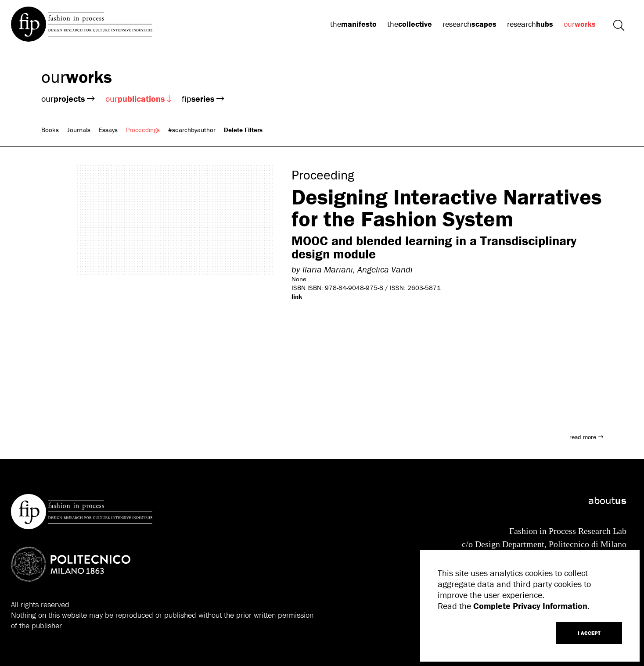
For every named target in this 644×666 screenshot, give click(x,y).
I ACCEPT (589, 633)
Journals (79, 130)
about (607, 500)
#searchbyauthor (192, 130)
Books (50, 130)
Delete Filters (243, 130)
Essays (108, 130)
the (353, 24)
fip (203, 98)
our (580, 24)
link (297, 296)
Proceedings (143, 130)
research (470, 24)
